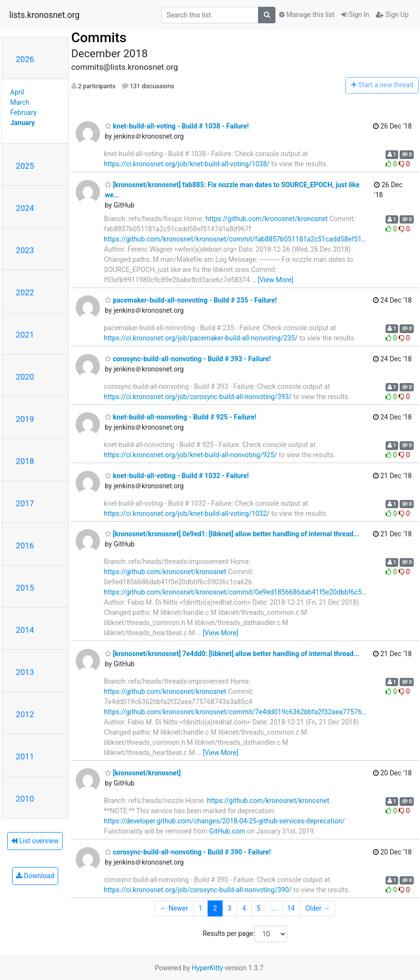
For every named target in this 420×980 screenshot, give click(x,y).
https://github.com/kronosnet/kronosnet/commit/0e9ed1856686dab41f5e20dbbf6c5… (235, 592)
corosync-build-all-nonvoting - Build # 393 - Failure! (188, 359)
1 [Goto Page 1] (201, 908)
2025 (25, 166)
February (23, 112)
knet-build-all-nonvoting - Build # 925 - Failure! (180, 417)
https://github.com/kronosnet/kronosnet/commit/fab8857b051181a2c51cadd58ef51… (235, 239)
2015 (25, 588)
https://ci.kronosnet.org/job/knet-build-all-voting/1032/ (186, 514)
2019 (25, 419)
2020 (25, 377)
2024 (25, 208)
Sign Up (392, 15)
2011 (25, 756)
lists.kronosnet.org (44, 15)
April (17, 92)
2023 (25, 250)
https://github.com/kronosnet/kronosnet (267, 219)
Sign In (355, 15)
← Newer (174, 908)
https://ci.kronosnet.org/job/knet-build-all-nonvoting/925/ (190, 455)
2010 (25, 799)
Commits (99, 38)
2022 (25, 292)
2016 (25, 546)
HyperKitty (207, 968)
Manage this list (307, 15)
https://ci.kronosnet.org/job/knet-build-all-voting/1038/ (186, 164)
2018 (25, 461)
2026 (25, 59)
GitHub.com (227, 831)
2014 (25, 630)
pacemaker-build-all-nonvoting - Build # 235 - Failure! (191, 300)
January (23, 123)
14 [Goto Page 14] (291, 908)
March (20, 102)
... (274, 908)
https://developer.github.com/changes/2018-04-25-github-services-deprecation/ (224, 821)
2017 (25, 503)
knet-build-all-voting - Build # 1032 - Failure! (177, 476)
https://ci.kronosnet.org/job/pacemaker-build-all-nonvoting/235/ (201, 338)
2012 (25, 714)
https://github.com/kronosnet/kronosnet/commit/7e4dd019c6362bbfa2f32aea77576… (235, 712)
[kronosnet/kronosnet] (143, 773)
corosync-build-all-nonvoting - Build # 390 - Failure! (188, 852)
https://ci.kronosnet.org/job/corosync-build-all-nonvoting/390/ (198, 890)
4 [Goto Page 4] (244, 908)
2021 (25, 335)
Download (35, 876)
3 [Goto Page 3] (229, 908)
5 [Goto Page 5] (258, 908)
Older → (318, 908)
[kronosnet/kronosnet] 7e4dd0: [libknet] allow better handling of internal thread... (232, 654)
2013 (25, 672)
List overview (35, 841)
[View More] (275, 280)
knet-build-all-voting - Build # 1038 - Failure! (177, 126)
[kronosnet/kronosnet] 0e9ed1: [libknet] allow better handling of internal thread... (232, 534)
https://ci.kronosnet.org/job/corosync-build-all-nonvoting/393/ (198, 397)
